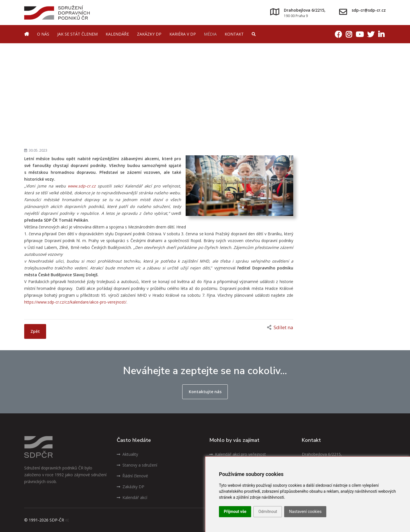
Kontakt (234, 34)
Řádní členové (132, 476)
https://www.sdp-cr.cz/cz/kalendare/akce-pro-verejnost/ (75, 302)
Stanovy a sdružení (137, 465)
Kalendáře (117, 34)
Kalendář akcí (132, 497)
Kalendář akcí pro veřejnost (238, 454)
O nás (43, 34)
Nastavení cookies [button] (305, 512)
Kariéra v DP (183, 34)
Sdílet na (280, 327)
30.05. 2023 (36, 150)
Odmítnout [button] (268, 512)
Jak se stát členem (77, 34)
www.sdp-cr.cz (82, 186)
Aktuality (127, 454)
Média (210, 34)
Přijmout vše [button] (235, 512)
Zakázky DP (149, 34)
